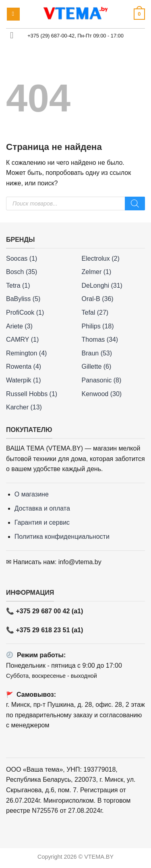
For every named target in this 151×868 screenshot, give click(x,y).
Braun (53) (97, 353)
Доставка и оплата (42, 508)
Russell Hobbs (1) (32, 394)
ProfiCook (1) (25, 313)
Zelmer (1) (97, 272)
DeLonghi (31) (102, 286)
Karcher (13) (24, 407)
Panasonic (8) (102, 380)
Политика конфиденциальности (62, 537)
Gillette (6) (97, 367)
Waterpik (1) (24, 380)
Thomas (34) (100, 340)
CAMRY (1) (22, 340)
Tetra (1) (18, 286)
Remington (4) (26, 353)
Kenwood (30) (102, 394)
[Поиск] (135, 204)
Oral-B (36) (98, 299)
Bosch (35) (22, 272)
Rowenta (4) (24, 367)
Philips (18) (98, 326)
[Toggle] (12, 36)
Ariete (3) (19, 326)
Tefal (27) (95, 313)
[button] (13, 14)
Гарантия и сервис (42, 522)
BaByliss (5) (23, 299)
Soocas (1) (22, 259)
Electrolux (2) (101, 259)
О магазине (32, 494)
